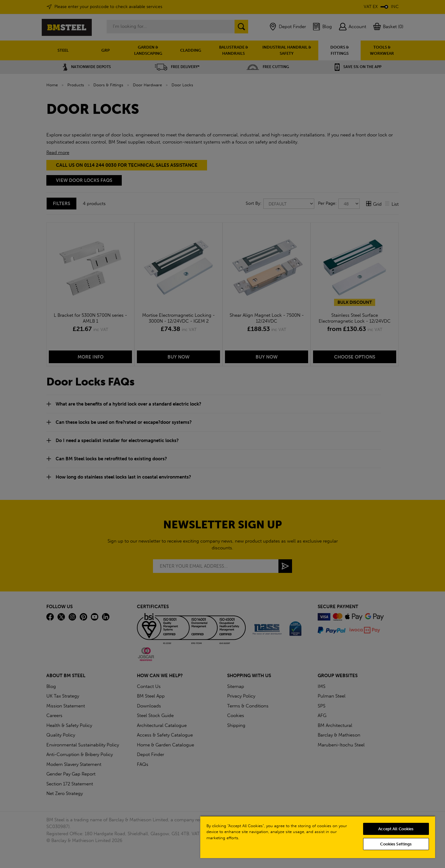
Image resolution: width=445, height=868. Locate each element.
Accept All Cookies (396, 829)
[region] (318, 837)
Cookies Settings (396, 844)
